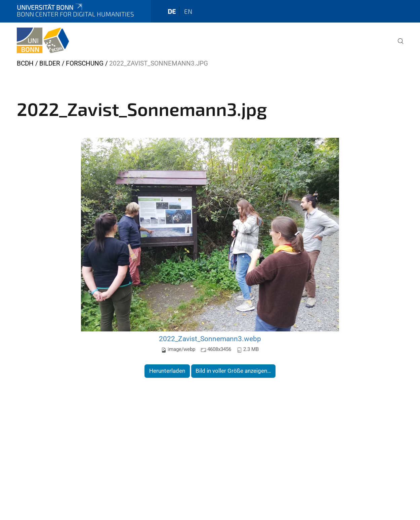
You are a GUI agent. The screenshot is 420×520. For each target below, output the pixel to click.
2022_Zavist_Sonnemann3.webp (210, 339)
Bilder (50, 63)
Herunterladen (167, 371)
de (172, 11)
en (188, 11)
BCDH (25, 63)
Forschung (85, 63)
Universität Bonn (50, 7)
